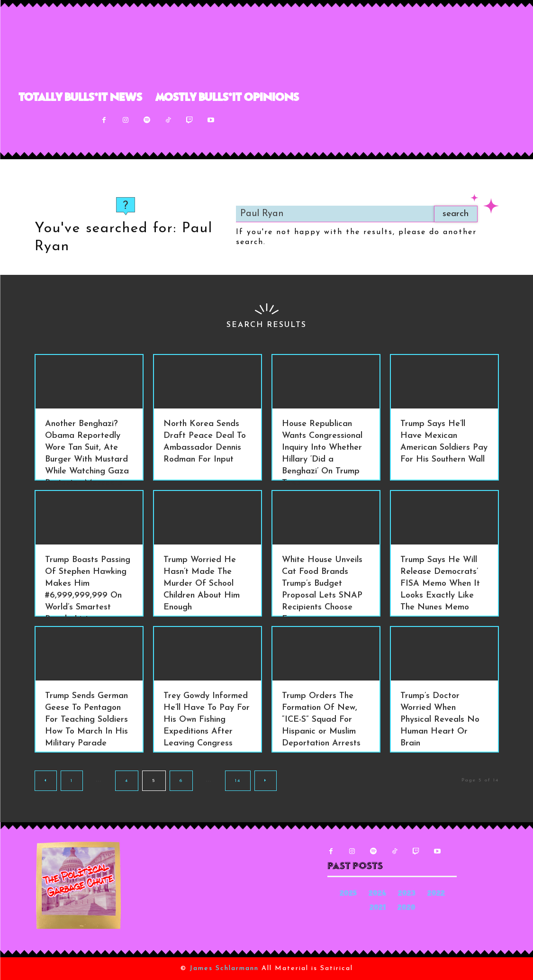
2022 (436, 894)
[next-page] (266, 781)
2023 (407, 894)
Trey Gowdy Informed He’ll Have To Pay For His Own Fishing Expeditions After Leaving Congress (207, 720)
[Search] (453, 214)
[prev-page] (46, 781)
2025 (348, 894)
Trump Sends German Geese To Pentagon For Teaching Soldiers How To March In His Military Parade (86, 720)
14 (238, 781)
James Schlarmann (224, 968)
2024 (377, 894)
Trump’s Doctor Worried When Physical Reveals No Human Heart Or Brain (440, 720)
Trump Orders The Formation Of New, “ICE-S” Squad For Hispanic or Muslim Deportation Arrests (321, 720)
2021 (378, 908)
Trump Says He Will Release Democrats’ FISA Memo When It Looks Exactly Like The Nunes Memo (440, 584)
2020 (407, 908)
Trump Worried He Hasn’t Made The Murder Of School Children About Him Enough (202, 584)
